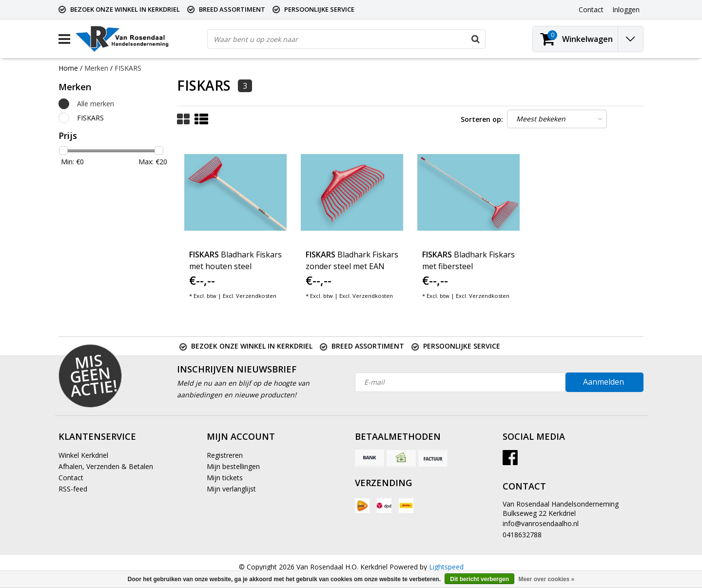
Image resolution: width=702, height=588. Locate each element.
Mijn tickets (225, 478)
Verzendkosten (256, 296)
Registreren (225, 455)
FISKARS (128, 68)
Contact (71, 478)
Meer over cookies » (546, 579)
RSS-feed (73, 489)
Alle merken (96, 104)
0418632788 (522, 535)
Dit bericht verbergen (479, 579)
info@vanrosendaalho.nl (541, 523)
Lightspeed (446, 567)
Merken (96, 68)
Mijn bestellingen (233, 466)
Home (68, 68)
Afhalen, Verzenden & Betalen (106, 466)
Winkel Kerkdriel (83, 455)
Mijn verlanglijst (231, 489)
